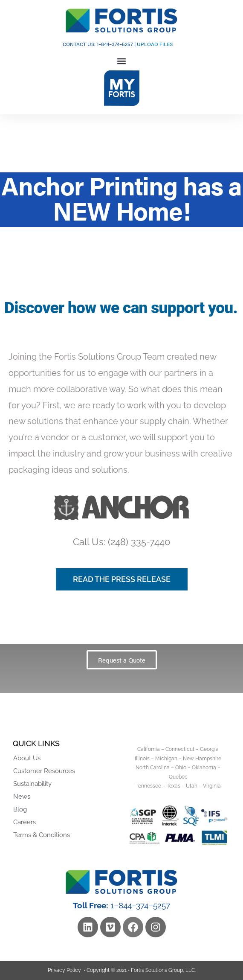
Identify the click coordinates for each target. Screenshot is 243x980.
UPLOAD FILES (155, 44)
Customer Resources (44, 771)
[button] (122, 61)
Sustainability (32, 784)
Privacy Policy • (67, 970)
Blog (20, 809)
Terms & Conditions (42, 835)
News (22, 797)
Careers (25, 822)
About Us (27, 758)
